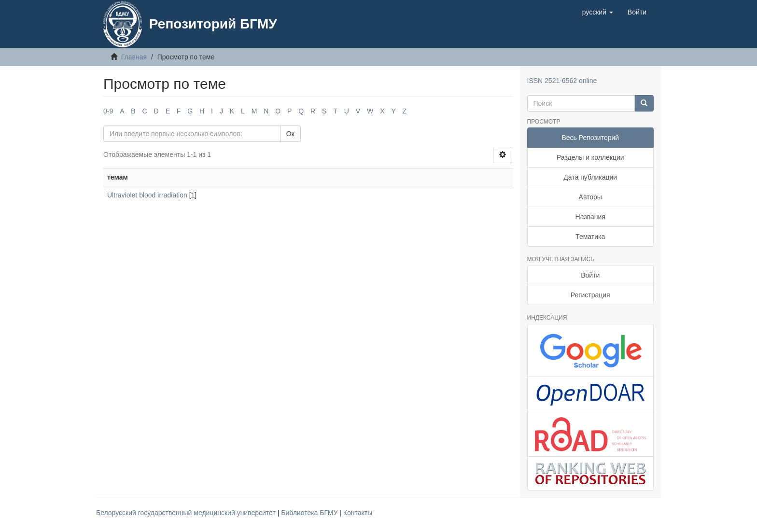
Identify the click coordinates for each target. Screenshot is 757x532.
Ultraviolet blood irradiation (147, 195)
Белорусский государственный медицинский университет (187, 513)
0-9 (108, 111)
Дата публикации (590, 177)
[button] (598, 12)
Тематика (590, 237)
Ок (290, 134)
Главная (134, 57)
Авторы (590, 197)
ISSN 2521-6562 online (562, 81)
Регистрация (590, 295)
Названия (590, 217)
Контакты (358, 513)
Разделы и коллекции (590, 157)
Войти (590, 275)
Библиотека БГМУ (310, 513)
